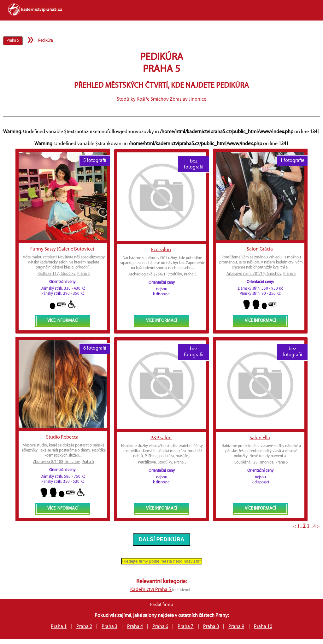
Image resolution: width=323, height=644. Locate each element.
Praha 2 (84, 627)
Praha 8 (211, 627)
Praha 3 (109, 627)
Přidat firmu (161, 605)
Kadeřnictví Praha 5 (151, 590)
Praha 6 (160, 627)
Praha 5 (84, 274)
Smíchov (160, 99)
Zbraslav (179, 99)
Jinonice (197, 99)
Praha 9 (236, 627)
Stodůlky (126, 99)
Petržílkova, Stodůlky (155, 462)
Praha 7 (185, 627)
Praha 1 (59, 627)
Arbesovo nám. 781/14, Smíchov (254, 274)
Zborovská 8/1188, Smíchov (56, 462)
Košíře (143, 99)
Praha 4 (135, 627)
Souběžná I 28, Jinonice (254, 462)
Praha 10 (263, 627)
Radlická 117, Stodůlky (56, 274)
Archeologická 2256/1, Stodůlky (155, 274)
